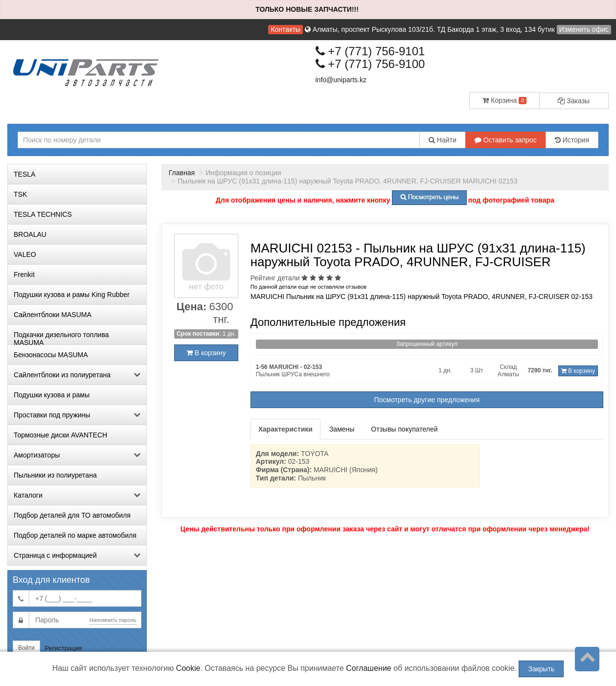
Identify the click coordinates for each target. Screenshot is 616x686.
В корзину (206, 353)
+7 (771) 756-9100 (370, 64)
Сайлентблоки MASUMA (53, 315)
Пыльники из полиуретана (55, 475)
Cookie (188, 668)
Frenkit (24, 274)
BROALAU (30, 234)
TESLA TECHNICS (43, 214)
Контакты (285, 29)
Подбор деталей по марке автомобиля (75, 535)
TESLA (24, 174)
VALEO (25, 254)
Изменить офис (584, 29)
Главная (182, 173)
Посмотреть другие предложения (427, 400)
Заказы (574, 101)
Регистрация (64, 648)
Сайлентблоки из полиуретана (77, 375)
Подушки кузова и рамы (52, 395)
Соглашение (369, 668)
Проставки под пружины (77, 415)
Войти (26, 648)
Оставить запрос (506, 140)
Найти (443, 140)
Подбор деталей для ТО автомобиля (72, 515)
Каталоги (77, 495)
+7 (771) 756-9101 (370, 51)
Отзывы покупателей (404, 429)
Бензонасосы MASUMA (51, 355)
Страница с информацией (77, 555)
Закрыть (541, 669)
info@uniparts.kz (341, 80)
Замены (342, 429)
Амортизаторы (77, 455)
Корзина (504, 100)
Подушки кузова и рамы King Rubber (72, 295)
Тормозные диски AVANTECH (60, 435)
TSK (20, 194)
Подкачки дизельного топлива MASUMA (61, 338)
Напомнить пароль (113, 620)
